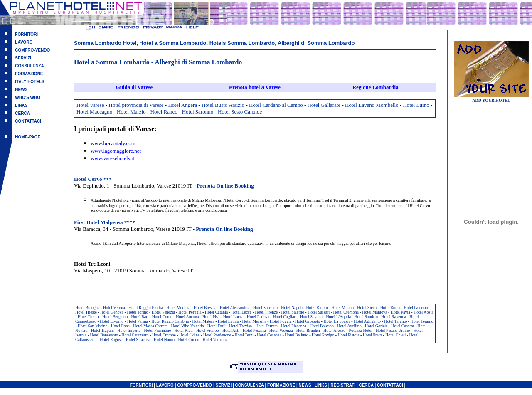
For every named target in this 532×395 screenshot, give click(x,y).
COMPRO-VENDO (32, 50)
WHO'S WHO (28, 98)
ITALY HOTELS (30, 82)
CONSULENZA (29, 66)
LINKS (21, 105)
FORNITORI (26, 34)
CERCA (22, 113)
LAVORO (24, 42)
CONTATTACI (28, 121)
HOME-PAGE (28, 137)
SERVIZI (23, 58)
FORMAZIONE (29, 74)
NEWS (21, 90)
